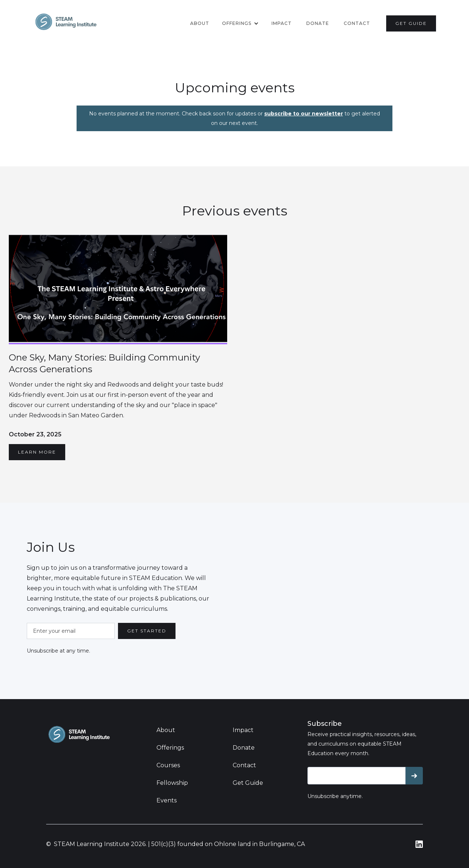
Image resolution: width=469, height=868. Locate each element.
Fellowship (172, 783)
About (200, 23)
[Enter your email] (71, 631)
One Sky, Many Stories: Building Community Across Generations (104, 363)
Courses (168, 765)
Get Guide (248, 783)
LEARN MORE (37, 452)
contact (357, 23)
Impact (282, 23)
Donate (244, 748)
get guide (411, 23)
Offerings (170, 748)
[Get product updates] (357, 776)
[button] (240, 23)
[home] (66, 22)
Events (167, 800)
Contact (244, 765)
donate (318, 23)
